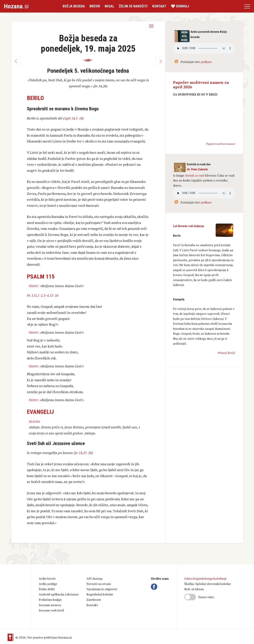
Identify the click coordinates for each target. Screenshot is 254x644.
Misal (109, 6)
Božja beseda (74, 6)
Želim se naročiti (133, 6)
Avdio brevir (47, 579)
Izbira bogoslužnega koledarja (205, 579)
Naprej (161, 61)
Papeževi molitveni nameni (221, 144)
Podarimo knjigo (50, 600)
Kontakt (159, 6)
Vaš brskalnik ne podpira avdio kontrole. (204, 193)
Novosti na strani (99, 584)
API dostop (94, 579)
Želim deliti (47, 589)
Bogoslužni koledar (100, 594)
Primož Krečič (226, 353)
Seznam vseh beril (51, 610)
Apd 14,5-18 (73, 118)
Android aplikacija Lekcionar (59, 594)
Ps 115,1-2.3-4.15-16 (43, 295)
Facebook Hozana (155, 587)
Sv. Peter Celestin (197, 169)
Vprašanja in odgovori (102, 589)
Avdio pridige (48, 584)
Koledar (151, 26)
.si (16, 6)
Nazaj (16, 61)
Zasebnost (94, 600)
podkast (206, 62)
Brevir (95, 6)
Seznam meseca (50, 605)
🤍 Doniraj (180, 6)
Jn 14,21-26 (83, 453)
